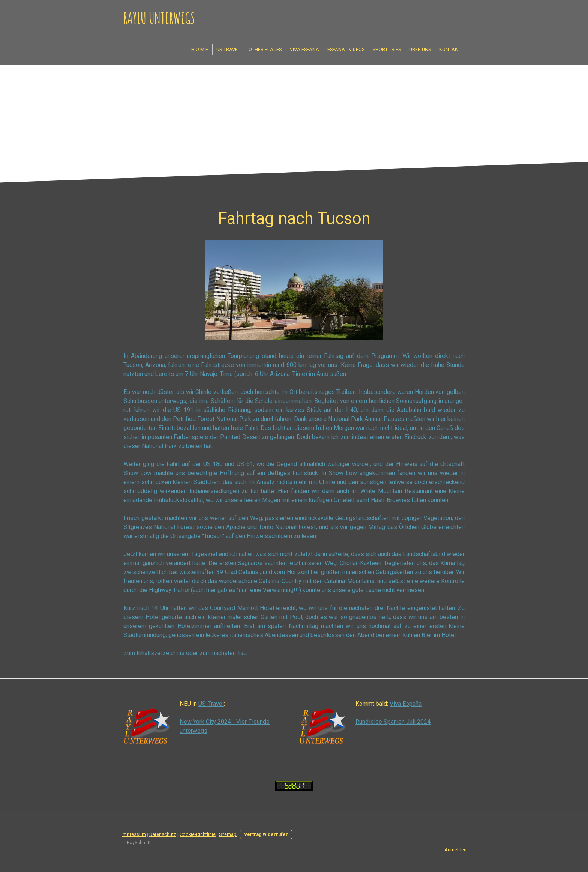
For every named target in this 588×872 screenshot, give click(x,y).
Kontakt (450, 49)
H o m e (200, 49)
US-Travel (228, 49)
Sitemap (228, 834)
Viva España (304, 49)
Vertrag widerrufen (266, 834)
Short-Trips (387, 49)
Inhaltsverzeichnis (160, 653)
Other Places (265, 49)
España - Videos (346, 49)
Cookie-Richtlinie (198, 834)
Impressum (134, 834)
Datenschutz (163, 834)
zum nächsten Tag (223, 653)
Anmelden (455, 850)
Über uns (420, 49)
